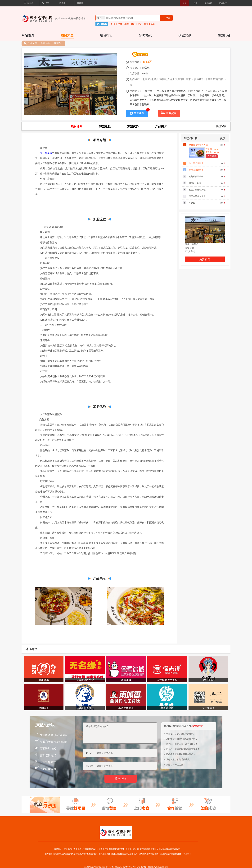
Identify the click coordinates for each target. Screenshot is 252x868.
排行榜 (80, 3)
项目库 (62, 3)
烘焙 (133, 24)
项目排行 (106, 35)
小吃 (126, 24)
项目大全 (67, 35)
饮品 (140, 24)
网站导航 (208, 3)
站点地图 (223, 3)
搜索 (166, 18)
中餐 (120, 24)
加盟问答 (224, 35)
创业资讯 (185, 35)
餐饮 (50, 43)
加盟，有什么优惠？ (176, 765)
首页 (45, 3)
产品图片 (161, 126)
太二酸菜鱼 (46, 153)
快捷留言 (221, 126)
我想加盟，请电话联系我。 (179, 759)
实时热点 (146, 35)
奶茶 (113, 24)
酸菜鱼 (58, 43)
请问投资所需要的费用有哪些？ (181, 754)
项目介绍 (77, 126)
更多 (223, 138)
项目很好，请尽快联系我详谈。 (181, 734)
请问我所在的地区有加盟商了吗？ (182, 739)
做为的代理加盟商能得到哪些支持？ (183, 749)
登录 (184, 3)
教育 (146, 24)
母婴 (153, 24)
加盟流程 (105, 126)
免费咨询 (205, 259)
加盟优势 (133, 126)
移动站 (29, 3)
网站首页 (28, 35)
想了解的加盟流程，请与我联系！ (182, 744)
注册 (195, 3)
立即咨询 (212, 156)
